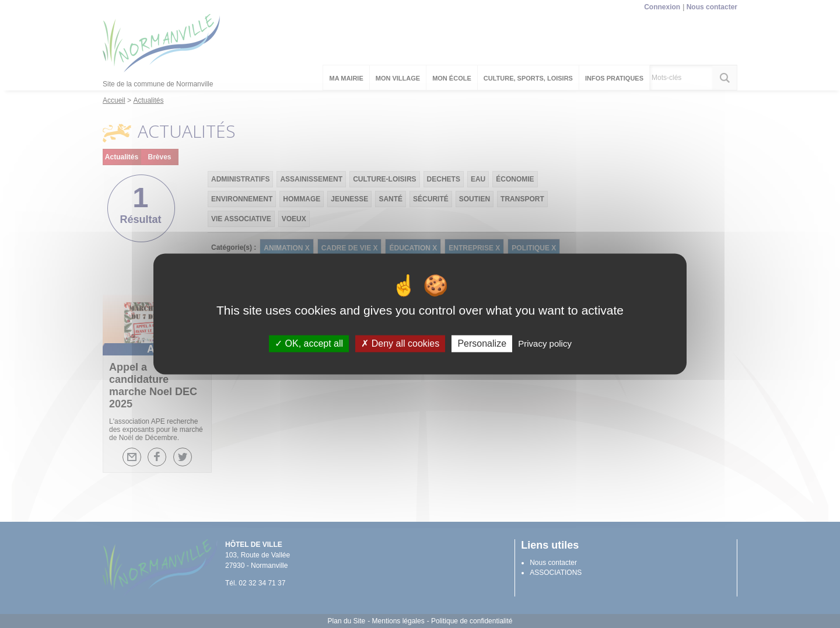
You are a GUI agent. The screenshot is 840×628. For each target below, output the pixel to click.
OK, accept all (309, 343)
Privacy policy (545, 343)
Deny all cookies (400, 343)
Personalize (482, 343)
